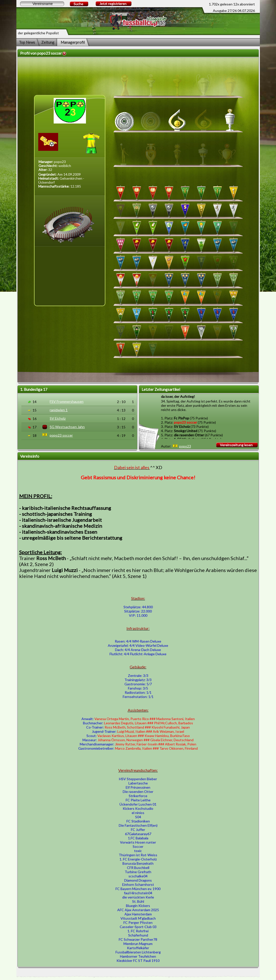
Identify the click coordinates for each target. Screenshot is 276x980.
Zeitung (48, 42)
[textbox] (42, 4)
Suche (78, 4)
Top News (27, 42)
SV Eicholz (58, 418)
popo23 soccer (61, 435)
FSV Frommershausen (67, 401)
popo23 (185, 446)
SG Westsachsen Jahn (67, 427)
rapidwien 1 (59, 410)
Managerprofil (73, 42)
